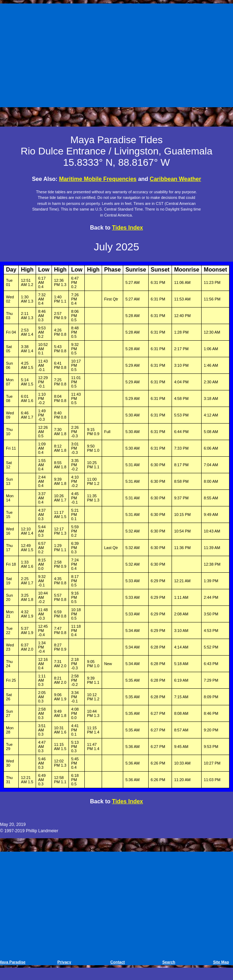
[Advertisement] (118, 54)
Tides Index (127, 228)
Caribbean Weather (175, 179)
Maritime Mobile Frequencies (98, 179)
